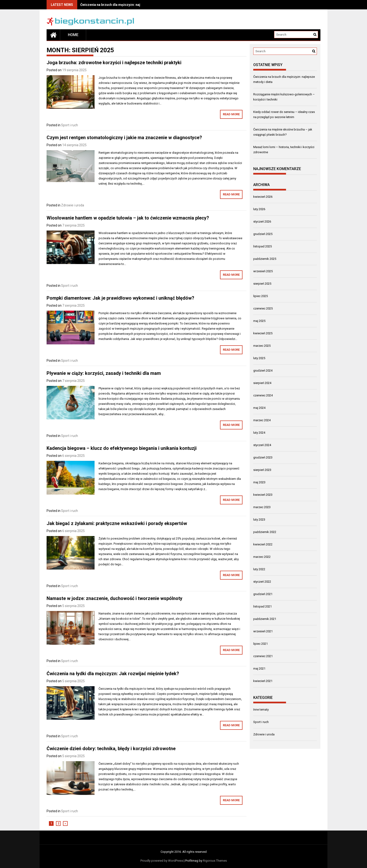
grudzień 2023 (263, 457)
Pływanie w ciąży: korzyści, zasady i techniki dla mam (104, 373)
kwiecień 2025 (263, 333)
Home (73, 35)
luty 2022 (259, 569)
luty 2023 (259, 520)
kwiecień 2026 (263, 197)
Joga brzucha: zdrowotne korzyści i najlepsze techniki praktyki (114, 63)
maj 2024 (259, 408)
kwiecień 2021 (263, 681)
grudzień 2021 (263, 594)
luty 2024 (259, 433)
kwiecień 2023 (263, 495)
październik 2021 (265, 619)
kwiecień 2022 (263, 544)
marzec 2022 (262, 557)
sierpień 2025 (262, 284)
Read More (231, 114)
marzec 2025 (262, 346)
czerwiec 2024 (263, 395)
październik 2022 (265, 532)
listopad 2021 (262, 606)
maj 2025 (259, 321)
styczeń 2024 (262, 445)
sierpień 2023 (262, 470)
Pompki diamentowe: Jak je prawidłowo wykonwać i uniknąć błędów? (120, 298)
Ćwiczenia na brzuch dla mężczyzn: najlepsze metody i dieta (127, 5)
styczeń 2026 (262, 222)
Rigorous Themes (215, 861)
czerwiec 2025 (263, 308)
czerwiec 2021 (263, 656)
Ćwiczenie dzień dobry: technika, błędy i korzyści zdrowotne (111, 749)
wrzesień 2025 (263, 271)
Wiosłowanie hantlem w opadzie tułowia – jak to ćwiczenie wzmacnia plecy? (128, 218)
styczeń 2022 (262, 582)
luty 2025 (259, 358)
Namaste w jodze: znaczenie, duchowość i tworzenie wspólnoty (114, 598)
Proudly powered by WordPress (162, 861)
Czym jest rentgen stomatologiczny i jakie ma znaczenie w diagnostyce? (124, 138)
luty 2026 (259, 209)
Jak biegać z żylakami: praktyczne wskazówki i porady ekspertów (117, 523)
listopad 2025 (262, 246)
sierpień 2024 (262, 383)
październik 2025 (265, 259)
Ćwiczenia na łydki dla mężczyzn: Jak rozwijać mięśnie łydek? (113, 674)
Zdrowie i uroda (73, 205)
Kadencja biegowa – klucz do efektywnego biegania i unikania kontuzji (122, 448)
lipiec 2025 (261, 296)
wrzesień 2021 (263, 631)
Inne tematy (261, 710)
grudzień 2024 (263, 371)
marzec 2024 (262, 420)
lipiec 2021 (261, 644)
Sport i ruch (70, 125)
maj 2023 (259, 482)
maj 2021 (259, 669)
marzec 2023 (262, 507)
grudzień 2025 (263, 234)
